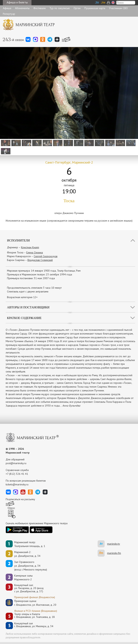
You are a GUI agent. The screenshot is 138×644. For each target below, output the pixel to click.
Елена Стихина (35, 252)
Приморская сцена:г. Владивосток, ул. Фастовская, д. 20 (31, 603)
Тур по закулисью (60, 8)
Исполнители (18, 240)
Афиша (7, 8)
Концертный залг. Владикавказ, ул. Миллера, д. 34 (34, 625)
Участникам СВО (118, 8)
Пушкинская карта (95, 8)
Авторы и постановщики (28, 307)
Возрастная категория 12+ (22, 297)
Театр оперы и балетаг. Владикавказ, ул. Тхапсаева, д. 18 (34, 616)
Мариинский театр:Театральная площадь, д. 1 (30, 544)
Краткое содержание (24, 318)
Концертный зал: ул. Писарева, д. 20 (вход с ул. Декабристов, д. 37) (29, 588)
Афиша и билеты (17, 2)
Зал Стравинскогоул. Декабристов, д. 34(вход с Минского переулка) (31, 566)
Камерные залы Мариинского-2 (23, 577)
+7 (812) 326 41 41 (17, 474)
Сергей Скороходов (46, 256)
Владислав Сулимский (40, 260)
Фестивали (40, 8)
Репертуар (9, 14)
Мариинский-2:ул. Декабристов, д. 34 (27, 554)
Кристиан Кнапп (30, 247)
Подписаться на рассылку (20, 499)
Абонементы (22, 8)
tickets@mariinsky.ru (17, 484)
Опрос (11, 508)
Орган (77, 8)
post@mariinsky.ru (16, 463)
